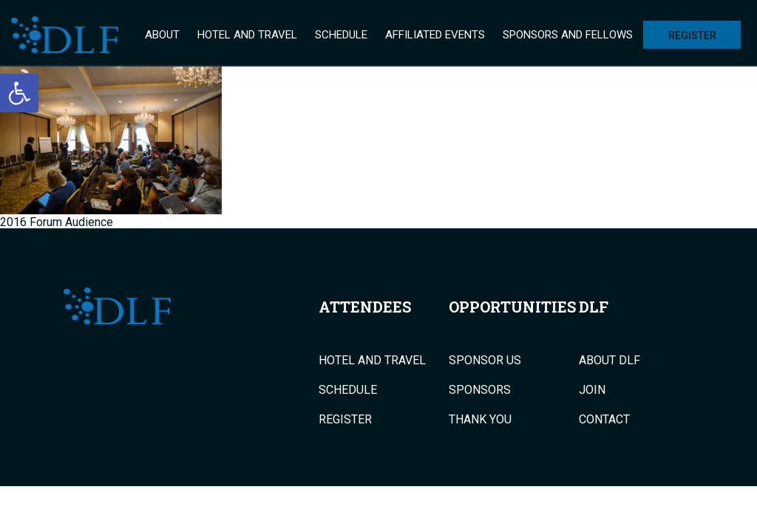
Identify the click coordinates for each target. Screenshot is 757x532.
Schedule (341, 35)
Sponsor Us (485, 361)
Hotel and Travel (247, 35)
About (162, 35)
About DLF (610, 361)
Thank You (480, 420)
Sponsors (480, 390)
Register (692, 35)
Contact (604, 420)
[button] (19, 93)
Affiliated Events (435, 35)
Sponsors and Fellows (568, 35)
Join (592, 390)
